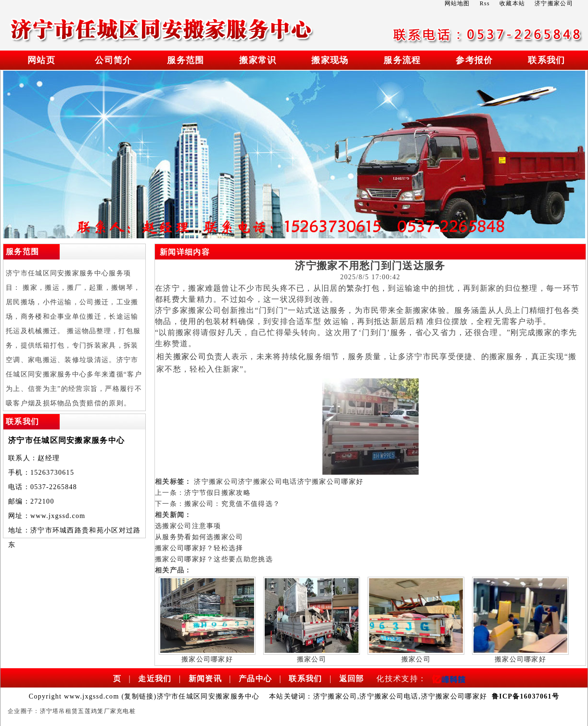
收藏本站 (512, 3)
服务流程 (402, 60)
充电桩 (126, 711)
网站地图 (457, 3)
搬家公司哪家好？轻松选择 (199, 548)
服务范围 (185, 60)
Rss (485, 3)
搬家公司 (190, 357)
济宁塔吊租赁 (59, 711)
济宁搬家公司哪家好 (331, 482)
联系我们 (546, 60)
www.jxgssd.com (58, 516)
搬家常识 (258, 60)
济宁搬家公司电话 (268, 482)
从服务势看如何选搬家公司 (199, 537)
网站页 (41, 60)
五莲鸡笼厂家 (97, 711)
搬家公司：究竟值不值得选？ (232, 504)
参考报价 (474, 60)
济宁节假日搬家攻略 (217, 493)
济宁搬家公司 (216, 482)
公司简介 (113, 60)
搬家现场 (330, 60)
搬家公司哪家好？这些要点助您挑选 (214, 559)
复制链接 (139, 696)
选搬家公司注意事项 (188, 526)
